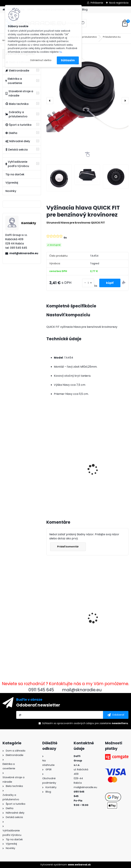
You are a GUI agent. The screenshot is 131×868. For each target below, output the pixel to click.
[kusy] (88, 283)
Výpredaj (12, 183)
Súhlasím (68, 60)
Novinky (11, 191)
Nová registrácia (119, 3)
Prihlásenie (97, 3)
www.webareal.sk (79, 865)
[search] (82, 24)
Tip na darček (15, 174)
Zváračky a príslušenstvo (16, 114)
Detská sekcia (17, 150)
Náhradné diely (18, 141)
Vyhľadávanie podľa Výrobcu (17, 164)
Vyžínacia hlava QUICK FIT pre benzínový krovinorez (66, 612)
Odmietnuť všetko (41, 60)
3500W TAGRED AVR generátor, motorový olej (65, 467)
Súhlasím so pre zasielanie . (85, 723)
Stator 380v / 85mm (105, 609)
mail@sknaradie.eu (24, 253)
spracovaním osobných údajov (76, 723)
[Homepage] (4, 10)
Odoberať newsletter (38, 705)
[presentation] (50, 101)
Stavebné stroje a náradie (19, 93)
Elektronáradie (17, 71)
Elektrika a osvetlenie (14, 81)
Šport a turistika (18, 125)
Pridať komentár (68, 547)
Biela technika (17, 104)
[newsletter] (116, 715)
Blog (85, 9)
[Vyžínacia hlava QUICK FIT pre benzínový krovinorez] (87, 91)
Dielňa (11, 133)
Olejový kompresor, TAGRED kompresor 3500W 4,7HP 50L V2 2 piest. (105, 472)
